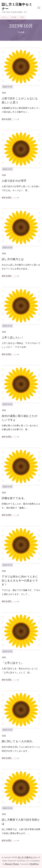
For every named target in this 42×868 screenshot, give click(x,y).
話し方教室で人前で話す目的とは (21, 822)
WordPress (34, 864)
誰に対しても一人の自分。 (18, 741)
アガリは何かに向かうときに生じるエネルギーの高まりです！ (20, 580)
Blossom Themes (12, 864)
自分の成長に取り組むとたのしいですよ (20, 418)
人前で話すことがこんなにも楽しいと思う (20, 100)
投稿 (4, 93)
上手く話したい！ (13, 337)
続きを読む (10, 119)
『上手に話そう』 (13, 663)
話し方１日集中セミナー (17, 7)
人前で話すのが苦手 (14, 181)
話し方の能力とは (13, 259)
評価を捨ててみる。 (14, 498)
